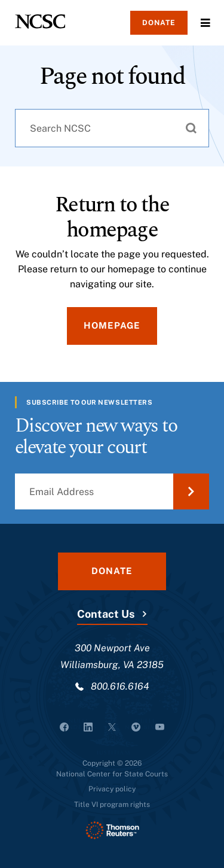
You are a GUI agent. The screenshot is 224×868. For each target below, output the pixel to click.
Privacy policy (112, 789)
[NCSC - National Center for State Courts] (40, 22)
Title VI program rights (112, 805)
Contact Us (106, 614)
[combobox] (112, 128)
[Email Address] (112, 491)
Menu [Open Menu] (205, 23)
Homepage (112, 325)
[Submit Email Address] (191, 491)
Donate (159, 23)
